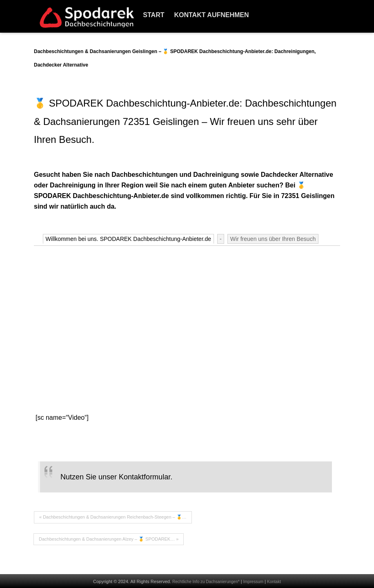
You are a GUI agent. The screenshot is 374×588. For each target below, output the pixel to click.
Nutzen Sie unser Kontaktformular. (116, 477)
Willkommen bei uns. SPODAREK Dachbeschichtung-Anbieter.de (128, 239)
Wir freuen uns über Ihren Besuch (273, 239)
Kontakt (274, 582)
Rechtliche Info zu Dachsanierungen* (206, 582)
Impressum (253, 582)
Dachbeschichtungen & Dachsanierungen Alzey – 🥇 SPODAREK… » (109, 539)
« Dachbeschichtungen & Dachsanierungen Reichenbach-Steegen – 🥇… (113, 517)
